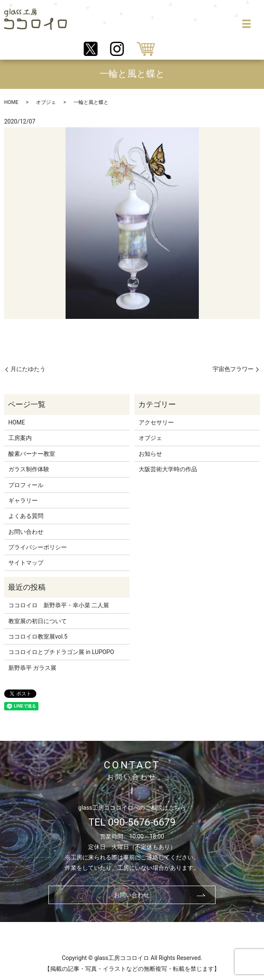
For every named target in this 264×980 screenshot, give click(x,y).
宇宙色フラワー (233, 369)
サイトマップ (26, 563)
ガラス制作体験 (29, 469)
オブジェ (46, 102)
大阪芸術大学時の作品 (168, 469)
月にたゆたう (28, 369)
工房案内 (20, 438)
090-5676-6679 (142, 822)
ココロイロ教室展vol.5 (38, 636)
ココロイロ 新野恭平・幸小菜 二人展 (59, 605)
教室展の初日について (38, 621)
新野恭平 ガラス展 (32, 668)
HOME (11, 102)
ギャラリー (23, 500)
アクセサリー (156, 422)
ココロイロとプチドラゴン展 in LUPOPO (61, 652)
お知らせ (150, 454)
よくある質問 (26, 516)
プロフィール (26, 485)
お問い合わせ (26, 532)
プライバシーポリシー (38, 547)
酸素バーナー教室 (32, 454)
